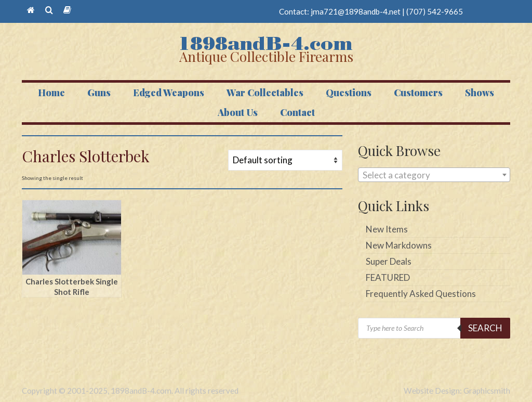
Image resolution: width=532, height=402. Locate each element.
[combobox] (434, 175)
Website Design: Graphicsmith (457, 391)
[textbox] (434, 175)
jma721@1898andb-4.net (356, 11)
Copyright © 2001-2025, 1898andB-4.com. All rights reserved (130, 391)
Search (485, 328)
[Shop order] (285, 160)
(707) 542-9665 (435, 11)
